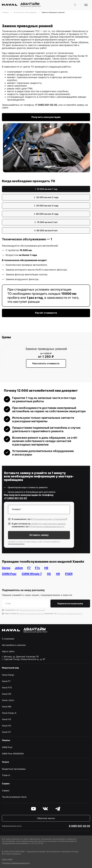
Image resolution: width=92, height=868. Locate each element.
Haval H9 (6, 694)
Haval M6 (7, 707)
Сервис (6, 791)
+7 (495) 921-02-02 (46, 105)
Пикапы (6, 740)
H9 (46, 568)
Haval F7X (7, 688)
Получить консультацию (46, 117)
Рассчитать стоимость (46, 363)
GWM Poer (9, 574)
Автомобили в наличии (14, 645)
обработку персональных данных (48, 524)
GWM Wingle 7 (32, 574)
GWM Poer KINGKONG (13, 754)
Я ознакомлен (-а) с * (39, 519)
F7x (37, 568)
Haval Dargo (8, 675)
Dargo (6, 568)
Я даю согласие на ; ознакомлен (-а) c (39, 525)
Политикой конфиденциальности (47, 527)
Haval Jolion (8, 700)
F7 (29, 568)
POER (69, 574)
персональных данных (16, 544)
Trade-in (6, 775)
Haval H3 (6, 719)
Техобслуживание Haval (14, 797)
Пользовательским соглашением (49, 519)
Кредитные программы (14, 769)
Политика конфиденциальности (16, 863)
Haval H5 (6, 726)
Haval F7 (6, 681)
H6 (58, 574)
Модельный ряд (10, 668)
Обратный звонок (46, 818)
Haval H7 (6, 732)
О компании (8, 639)
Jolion (19, 568)
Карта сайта (8, 651)
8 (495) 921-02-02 (79, 826)
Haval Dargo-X (9, 713)
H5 (49, 574)
